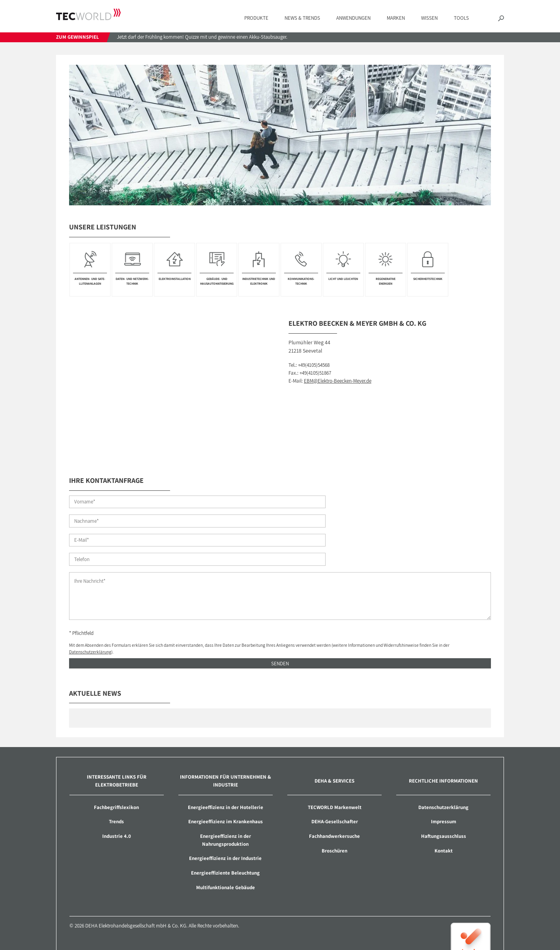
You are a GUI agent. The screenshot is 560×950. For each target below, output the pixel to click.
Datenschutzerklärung (90, 615)
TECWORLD (88, 14)
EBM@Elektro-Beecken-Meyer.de (338, 381)
